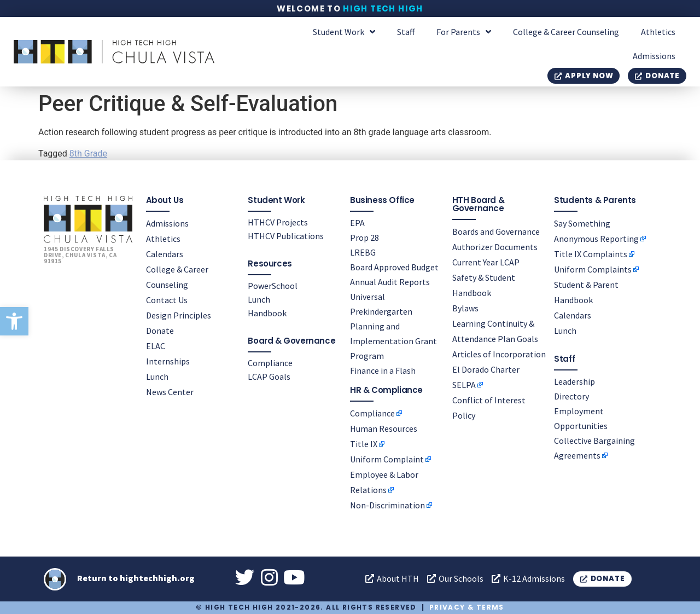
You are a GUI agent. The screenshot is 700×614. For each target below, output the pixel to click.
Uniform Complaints (593, 269)
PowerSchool (273, 286)
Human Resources (384, 428)
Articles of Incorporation (499, 354)
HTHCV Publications (286, 236)
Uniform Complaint (387, 459)
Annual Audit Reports (390, 282)
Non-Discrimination (387, 505)
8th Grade (88, 153)
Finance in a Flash (383, 370)
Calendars (165, 254)
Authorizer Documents (495, 247)
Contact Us (167, 300)
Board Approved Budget (394, 267)
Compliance (270, 363)
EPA (357, 223)
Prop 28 (364, 238)
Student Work (344, 32)
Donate (160, 331)
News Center (170, 392)
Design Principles (179, 315)
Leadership (574, 381)
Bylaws (465, 308)
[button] (14, 321)
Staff (406, 32)
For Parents (464, 32)
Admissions (654, 56)
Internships (168, 361)
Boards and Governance (496, 231)
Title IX (364, 444)
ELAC (156, 346)
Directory (571, 396)
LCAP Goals (269, 376)
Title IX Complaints (591, 254)
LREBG (363, 252)
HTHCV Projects (278, 222)
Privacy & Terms (467, 607)
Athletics (658, 32)
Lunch (157, 376)
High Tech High (383, 8)
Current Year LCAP (486, 262)
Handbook (267, 313)
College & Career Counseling (566, 32)
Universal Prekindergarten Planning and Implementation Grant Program (393, 326)
